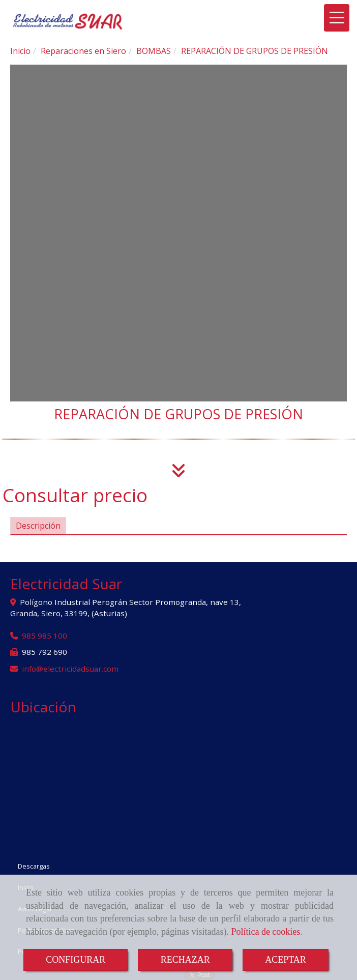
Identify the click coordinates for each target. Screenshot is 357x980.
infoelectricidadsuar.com (70, 669)
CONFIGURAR (76, 960)
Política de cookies (265, 932)
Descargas (34, 866)
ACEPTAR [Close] (286, 960)
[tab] (38, 526)
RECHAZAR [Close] (185, 960)
